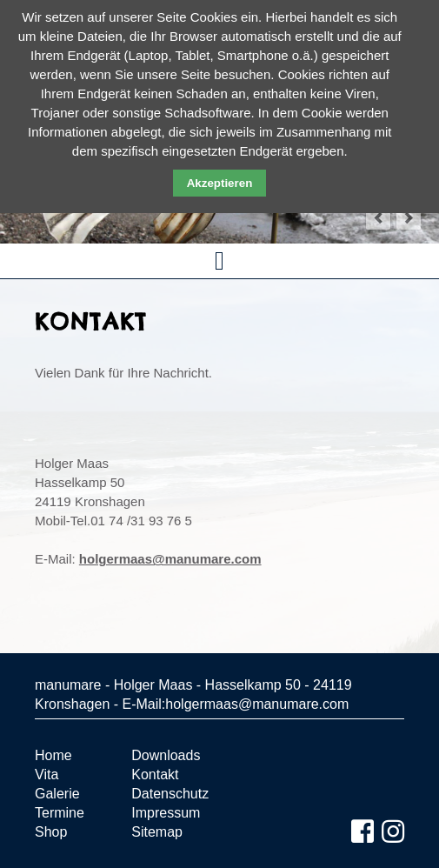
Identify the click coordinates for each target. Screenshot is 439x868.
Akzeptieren (220, 183)
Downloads (166, 755)
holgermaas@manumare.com (170, 559)
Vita (47, 775)
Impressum (166, 813)
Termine (60, 813)
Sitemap (157, 832)
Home (53, 755)
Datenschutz (170, 794)
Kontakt (155, 775)
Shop (51, 832)
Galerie (57, 794)
